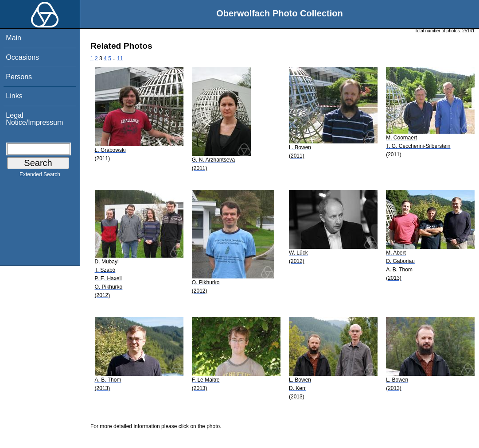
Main (14, 38)
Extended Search (40, 176)
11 (120, 58)
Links (14, 96)
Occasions (22, 57)
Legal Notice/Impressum (34, 119)
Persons (19, 77)
